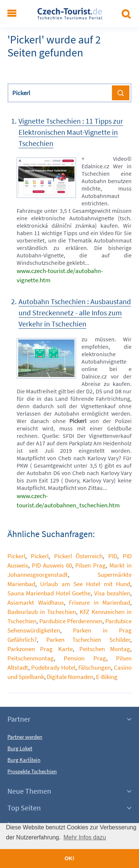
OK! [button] (69, 858)
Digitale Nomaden (70, 677)
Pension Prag (85, 658)
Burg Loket (20, 748)
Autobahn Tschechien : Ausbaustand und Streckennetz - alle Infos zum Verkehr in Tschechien (75, 313)
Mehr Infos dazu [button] (85, 837)
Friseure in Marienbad (100, 602)
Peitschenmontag (31, 658)
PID (113, 556)
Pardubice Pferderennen (71, 621)
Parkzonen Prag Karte (40, 649)
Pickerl (16, 556)
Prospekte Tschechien (32, 771)
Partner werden (25, 737)
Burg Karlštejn (24, 760)
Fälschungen (95, 667)
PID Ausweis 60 (52, 565)
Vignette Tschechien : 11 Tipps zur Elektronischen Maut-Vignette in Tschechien (71, 132)
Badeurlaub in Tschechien (42, 612)
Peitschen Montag (105, 649)
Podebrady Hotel (53, 667)
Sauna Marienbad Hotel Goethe (49, 593)
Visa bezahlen (112, 593)
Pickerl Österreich (79, 556)
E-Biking (107, 677)
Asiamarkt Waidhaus (36, 602)
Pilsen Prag (90, 565)
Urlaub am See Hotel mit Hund (85, 584)
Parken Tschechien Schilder (88, 640)
